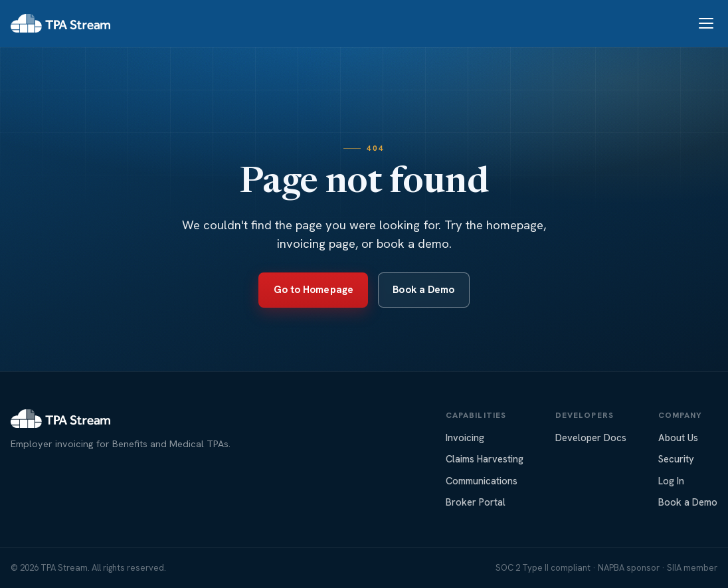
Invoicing (465, 438)
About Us (678, 438)
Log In (671, 481)
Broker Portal (476, 502)
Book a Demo (423, 290)
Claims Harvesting (485, 459)
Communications (482, 481)
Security (676, 459)
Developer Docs (591, 438)
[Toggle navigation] (706, 24)
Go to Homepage (314, 290)
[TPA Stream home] (60, 23)
